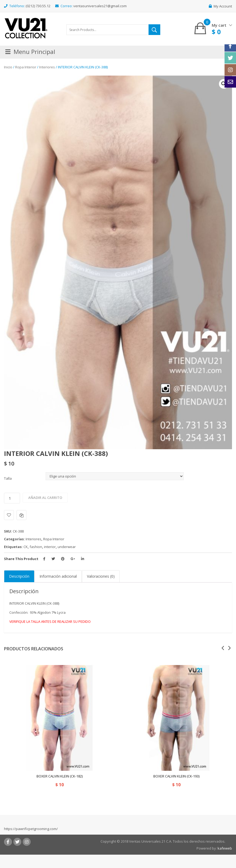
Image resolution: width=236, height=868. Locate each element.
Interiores (47, 67)
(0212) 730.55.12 (38, 6)
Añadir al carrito (45, 498)
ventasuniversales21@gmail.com (100, 6)
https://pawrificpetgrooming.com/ (31, 829)
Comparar (21, 515)
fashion (36, 547)
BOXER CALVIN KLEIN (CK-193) (176, 776)
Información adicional (58, 576)
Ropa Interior (26, 67)
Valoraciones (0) (101, 576)
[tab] (19, 576)
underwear (67, 547)
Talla (8, 478)
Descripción (19, 576)
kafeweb (225, 848)
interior (50, 547)
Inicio (8, 67)
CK (26, 547)
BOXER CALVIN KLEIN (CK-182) (60, 776)
